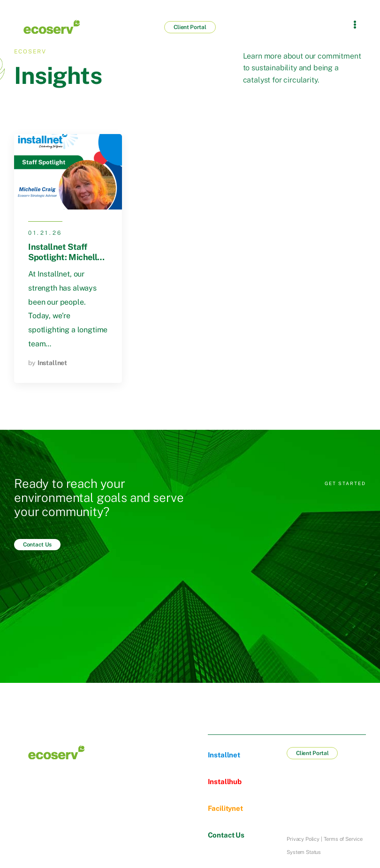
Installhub (225, 782)
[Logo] (52, 27)
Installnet (52, 363)
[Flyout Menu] (355, 24)
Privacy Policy (303, 839)
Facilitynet (225, 808)
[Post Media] (68, 172)
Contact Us (226, 835)
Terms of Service (343, 839)
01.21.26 (45, 233)
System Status (304, 852)
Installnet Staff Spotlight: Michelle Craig (65, 257)
